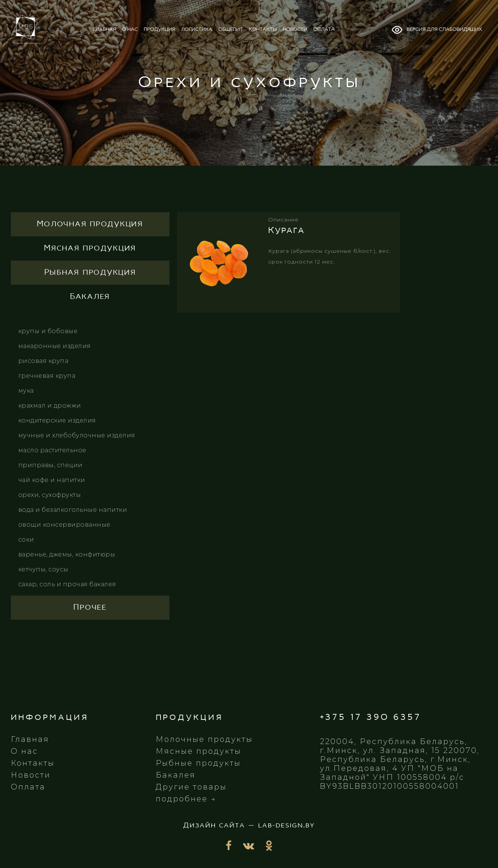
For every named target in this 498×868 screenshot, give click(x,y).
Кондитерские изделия (57, 420)
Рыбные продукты (198, 763)
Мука (26, 391)
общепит (231, 30)
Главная (30, 739)
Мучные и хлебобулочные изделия (77, 435)
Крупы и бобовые (48, 331)
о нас (130, 30)
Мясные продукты (199, 751)
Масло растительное (52, 450)
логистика (197, 30)
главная (104, 30)
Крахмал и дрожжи (50, 406)
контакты (263, 30)
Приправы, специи (50, 465)
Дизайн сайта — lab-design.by (249, 826)
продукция (159, 30)
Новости (31, 775)
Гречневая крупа (47, 376)
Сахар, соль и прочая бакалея (67, 584)
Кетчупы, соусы (43, 569)
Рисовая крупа (43, 361)
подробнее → (186, 799)
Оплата (28, 787)
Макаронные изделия (55, 346)
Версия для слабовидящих (437, 30)
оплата (324, 30)
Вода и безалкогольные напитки (73, 510)
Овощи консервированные (64, 525)
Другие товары (191, 787)
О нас (24, 751)
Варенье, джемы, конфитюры (67, 554)
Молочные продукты (204, 739)
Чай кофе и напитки (52, 480)
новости (295, 30)
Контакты (33, 763)
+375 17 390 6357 (371, 717)
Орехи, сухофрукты (50, 495)
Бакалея (176, 775)
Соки (26, 540)
